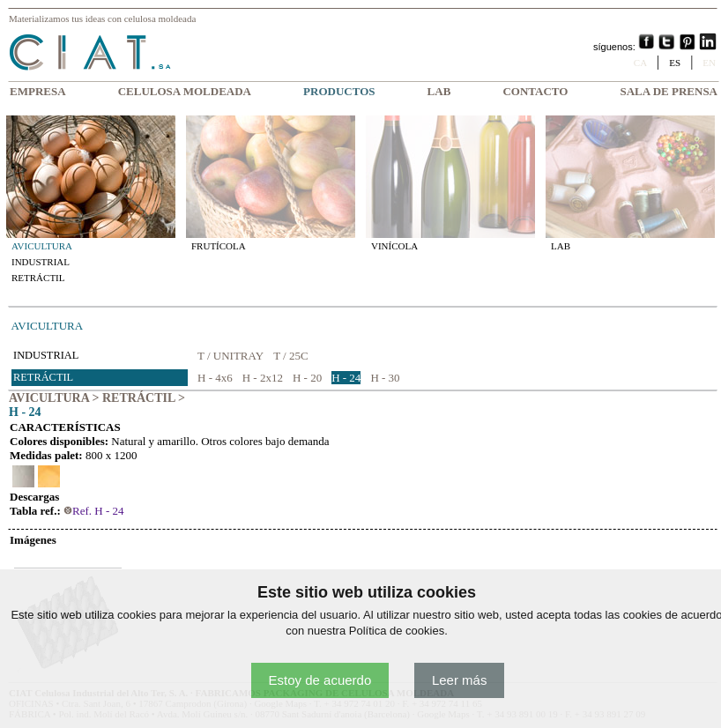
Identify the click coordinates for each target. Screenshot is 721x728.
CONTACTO (535, 91)
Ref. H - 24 (94, 511)
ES (675, 63)
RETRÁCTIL (38, 278)
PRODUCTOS (339, 91)
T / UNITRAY (230, 356)
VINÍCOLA (394, 246)
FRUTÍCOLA (219, 246)
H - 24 (346, 378)
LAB (439, 91)
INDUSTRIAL (41, 262)
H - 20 (307, 378)
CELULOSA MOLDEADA (185, 91)
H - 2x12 (263, 378)
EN (709, 63)
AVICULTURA (42, 246)
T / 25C (291, 356)
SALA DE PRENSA (669, 91)
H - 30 (385, 378)
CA (640, 63)
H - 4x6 (215, 378)
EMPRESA (38, 91)
